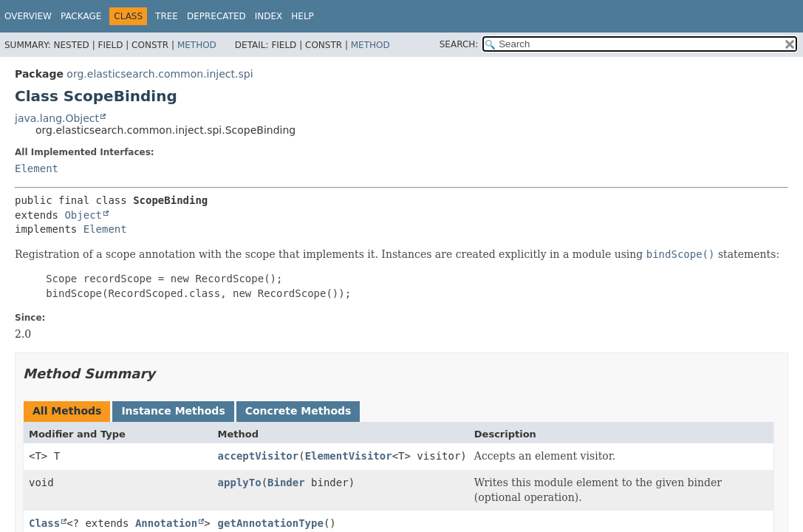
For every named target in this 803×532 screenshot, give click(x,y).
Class (44, 523)
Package (81, 16)
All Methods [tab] (67, 411)
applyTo (240, 482)
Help (303, 16)
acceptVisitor (259, 456)
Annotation (166, 523)
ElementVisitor (349, 456)
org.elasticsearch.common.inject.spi (160, 74)
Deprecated (216, 16)
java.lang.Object (57, 118)
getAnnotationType (271, 523)
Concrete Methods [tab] (298, 411)
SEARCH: (459, 44)
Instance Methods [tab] (173, 411)
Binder (286, 482)
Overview (28, 16)
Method (197, 45)
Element (37, 168)
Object (83, 215)
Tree (167, 16)
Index (269, 16)
